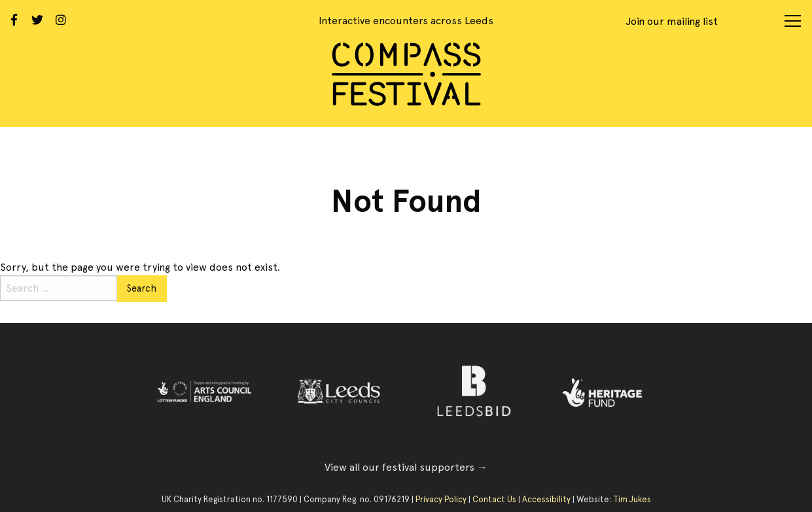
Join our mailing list (672, 21)
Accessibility (546, 499)
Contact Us (494, 499)
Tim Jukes (632, 499)
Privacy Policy (441, 499)
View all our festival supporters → (406, 467)
